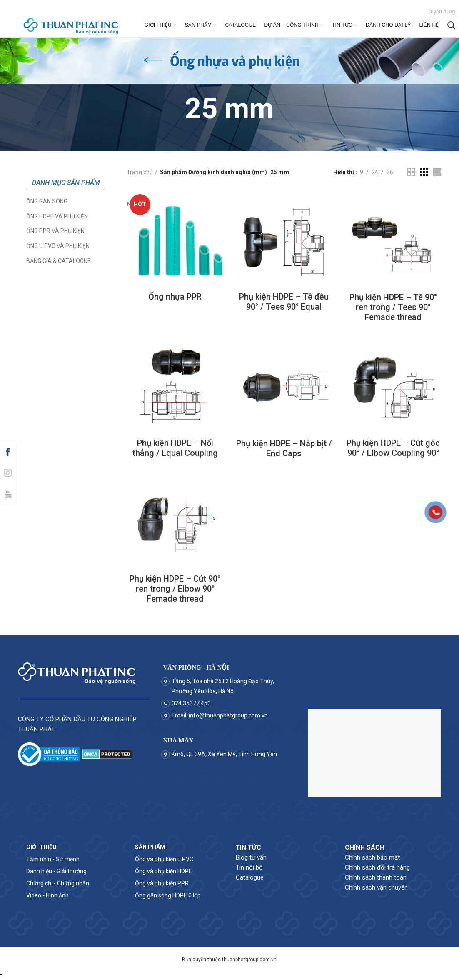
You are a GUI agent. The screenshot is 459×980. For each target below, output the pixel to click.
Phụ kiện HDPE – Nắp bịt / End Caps (284, 448)
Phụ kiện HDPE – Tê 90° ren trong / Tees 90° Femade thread (393, 307)
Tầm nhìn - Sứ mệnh (53, 859)
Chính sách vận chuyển (376, 887)
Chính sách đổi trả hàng (377, 867)
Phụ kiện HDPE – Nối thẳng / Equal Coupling (175, 448)
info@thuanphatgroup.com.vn (228, 715)
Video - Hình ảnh (47, 895)
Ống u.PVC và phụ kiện (58, 246)
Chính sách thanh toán (376, 877)
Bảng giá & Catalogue (59, 261)
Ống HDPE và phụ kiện (57, 216)
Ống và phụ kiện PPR (162, 883)
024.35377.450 (191, 703)
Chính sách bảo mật (372, 857)
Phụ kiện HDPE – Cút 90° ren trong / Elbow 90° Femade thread (175, 589)
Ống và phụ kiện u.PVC (164, 859)
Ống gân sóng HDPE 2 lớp (168, 895)
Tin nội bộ (249, 867)
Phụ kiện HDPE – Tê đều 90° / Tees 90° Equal (284, 302)
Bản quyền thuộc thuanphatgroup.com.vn (229, 960)
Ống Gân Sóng (47, 201)
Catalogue (250, 877)
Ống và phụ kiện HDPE (163, 871)
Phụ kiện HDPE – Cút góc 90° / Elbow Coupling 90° (393, 448)
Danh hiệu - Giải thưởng (56, 871)
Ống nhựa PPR (175, 297)
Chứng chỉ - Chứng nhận (58, 883)
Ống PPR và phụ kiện (55, 231)
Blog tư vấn (251, 857)
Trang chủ (140, 172)
